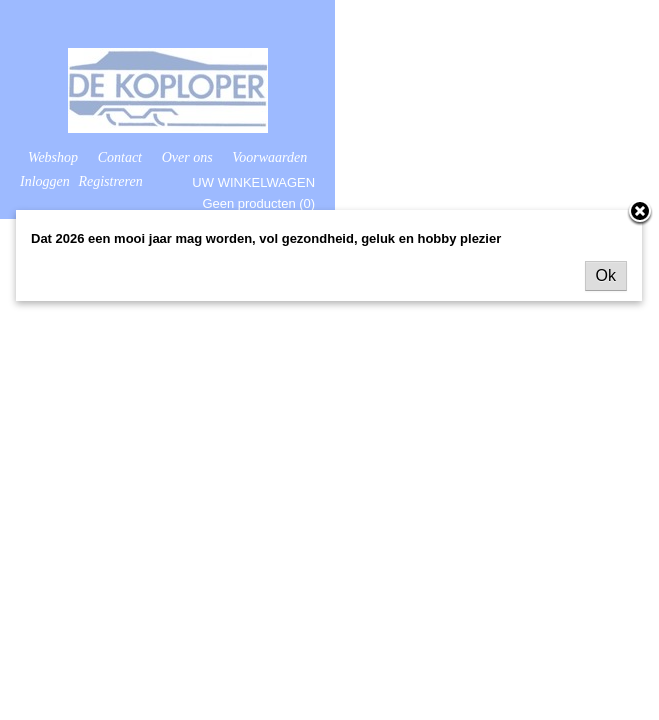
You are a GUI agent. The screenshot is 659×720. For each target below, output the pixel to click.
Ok (606, 275)
